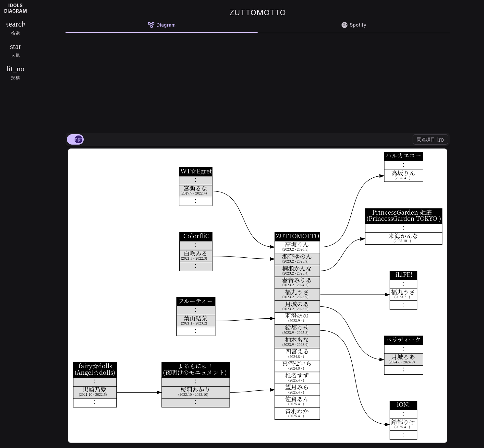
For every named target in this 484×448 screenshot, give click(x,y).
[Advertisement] (258, 82)
